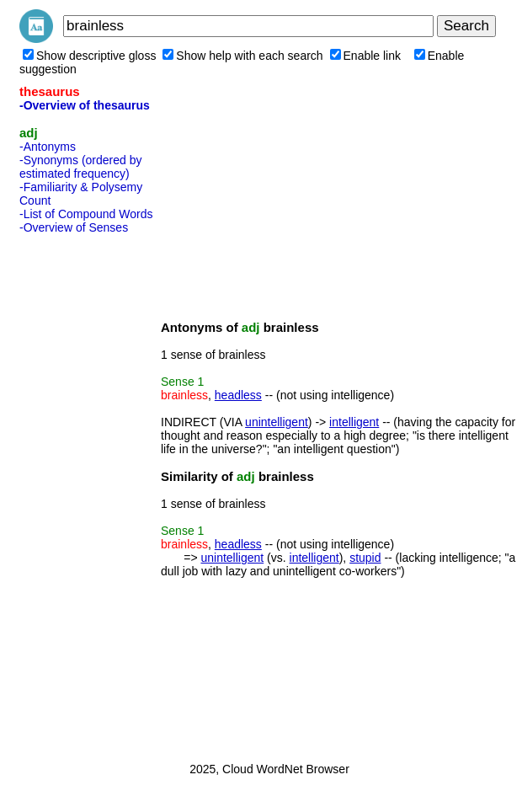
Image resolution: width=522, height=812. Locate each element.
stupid (365, 558)
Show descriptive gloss (89, 56)
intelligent (354, 422)
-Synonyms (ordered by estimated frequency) (81, 167)
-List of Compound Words (86, 214)
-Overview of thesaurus (85, 105)
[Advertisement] (87, 493)
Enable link (366, 56)
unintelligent (277, 422)
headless (238, 395)
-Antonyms (48, 147)
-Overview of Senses (74, 227)
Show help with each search (242, 56)
